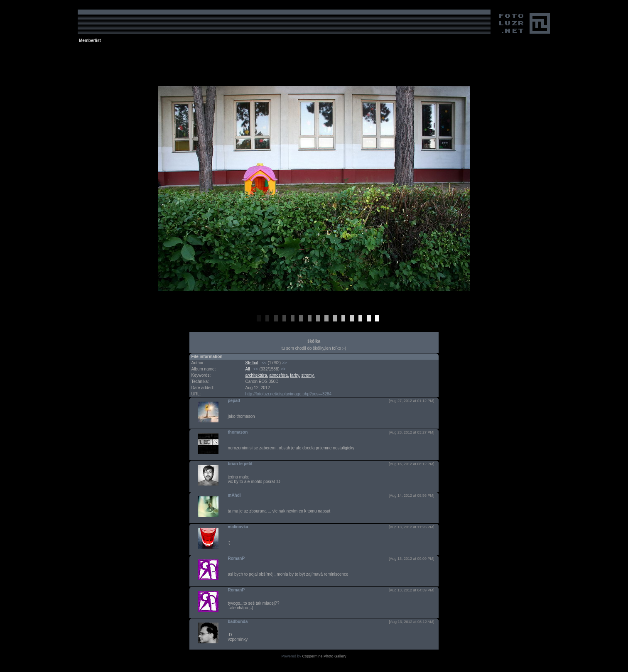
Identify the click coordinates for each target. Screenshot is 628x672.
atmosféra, (279, 375)
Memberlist (90, 40)
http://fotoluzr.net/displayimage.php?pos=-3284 (289, 394)
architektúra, (257, 375)
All (248, 369)
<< (264, 363)
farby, (295, 375)
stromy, (308, 375)
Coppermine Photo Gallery (324, 656)
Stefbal (252, 363)
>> (285, 363)
